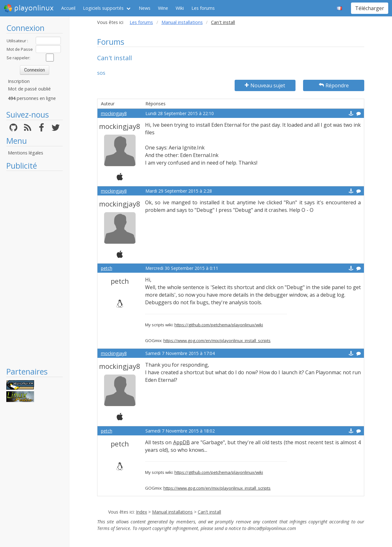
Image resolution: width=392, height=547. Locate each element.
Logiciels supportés (103, 8)
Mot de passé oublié (29, 89)
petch (107, 268)
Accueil (68, 8)
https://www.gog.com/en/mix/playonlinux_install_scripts (217, 340)
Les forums (203, 8)
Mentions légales (26, 153)
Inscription (19, 81)
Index (141, 512)
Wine (163, 8)
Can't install (209, 512)
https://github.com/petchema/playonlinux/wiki (219, 325)
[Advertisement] (35, 269)
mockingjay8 (114, 113)
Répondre (334, 85)
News (145, 8)
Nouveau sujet (265, 85)
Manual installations (182, 22)
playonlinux (29, 8)
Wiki (180, 8)
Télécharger (370, 8)
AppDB (181, 442)
